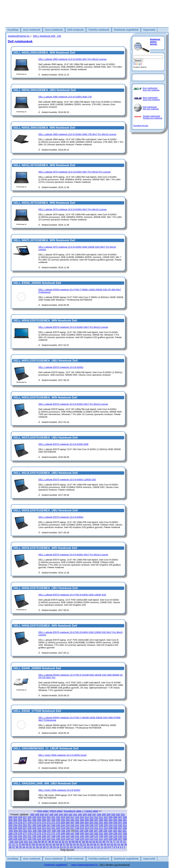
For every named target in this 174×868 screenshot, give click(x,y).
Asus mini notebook (151, 100)
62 (47, 844)
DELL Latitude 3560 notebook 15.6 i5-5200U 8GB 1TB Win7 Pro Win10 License (77, 134)
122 (49, 839)
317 (72, 817)
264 (87, 823)
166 (77, 834)
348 (42, 814)
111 (101, 839)
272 (49, 823)
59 (57, 844)
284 (110, 820)
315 (82, 817)
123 (44, 839)
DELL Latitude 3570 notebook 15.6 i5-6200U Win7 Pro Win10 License (72, 209)
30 (37, 847)
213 (91, 828)
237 (96, 825)
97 (46, 842)
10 (105, 847)
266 (77, 823)
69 (23, 844)
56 (68, 844)
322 (49, 817)
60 (54, 844)
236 (101, 825)
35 (20, 847)
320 (58, 817)
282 (120, 820)
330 (11, 817)
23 (61, 847)
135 (106, 836)
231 (125, 825)
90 (70, 842)
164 (87, 834)
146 (53, 836)
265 (82, 823)
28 (44, 847)
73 (10, 844)
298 (44, 820)
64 (40, 844)
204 (16, 831)
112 (96, 839)
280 (11, 823)
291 (77, 820)
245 (58, 825)
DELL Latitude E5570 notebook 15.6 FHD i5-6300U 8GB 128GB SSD (72, 595)
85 (87, 842)
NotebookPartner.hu (19, 36)
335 (104, 814)
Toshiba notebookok (151, 116)
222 (49, 828)
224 (39, 828)
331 (123, 814)
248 (44, 825)
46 (102, 844)
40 (122, 844)
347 (47, 814)
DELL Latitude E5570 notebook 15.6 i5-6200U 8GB (63, 444)
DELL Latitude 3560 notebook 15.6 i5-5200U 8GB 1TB (65, 97)
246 (53, 825)
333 (113, 814)
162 (96, 834)
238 (91, 825)
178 (20, 834)
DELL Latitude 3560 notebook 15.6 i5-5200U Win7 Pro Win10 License (72, 59)
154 (15, 836)
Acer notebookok (150, 88)
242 (72, 825)
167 (72, 834)
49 (91, 844)
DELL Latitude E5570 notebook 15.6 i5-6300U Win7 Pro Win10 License (73, 555)
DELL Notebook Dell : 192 (47, 36)
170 (58, 834)
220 (58, 828)
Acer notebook (32, 30)
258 (115, 823)
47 (98, 844)
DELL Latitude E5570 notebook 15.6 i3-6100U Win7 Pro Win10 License (73, 327)
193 (68, 831)
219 (63, 828)
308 (115, 817)
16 (85, 847)
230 (11, 828)
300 (34, 820)
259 (110, 823)
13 (95, 847)
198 (44, 831)
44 (108, 844)
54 (74, 844)
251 (30, 825)
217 (72, 828)
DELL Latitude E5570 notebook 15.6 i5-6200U (61, 367)
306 (125, 817)
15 (88, 847)
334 (108, 814)
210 (106, 828)
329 (15, 817)
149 (39, 836)
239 (87, 825)
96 (50, 842)
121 (53, 839)
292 (72, 820)
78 (111, 842)
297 (49, 820)
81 (101, 842)
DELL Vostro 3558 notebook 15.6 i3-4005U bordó (62, 755)
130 (11, 839)
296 (53, 820)
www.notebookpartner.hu (85, 865)
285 (106, 820)
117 (72, 839)
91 (67, 842)
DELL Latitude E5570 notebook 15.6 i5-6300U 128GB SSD (67, 480)
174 (39, 834)
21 (68, 847)
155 (11, 836)
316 (77, 817)
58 (61, 844)
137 (96, 836)
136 (101, 836)
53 (78, 844)
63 (44, 844)
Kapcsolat (149, 30)
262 (96, 823)
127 (25, 839)
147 (49, 836)
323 (44, 817)
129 (15, 839)
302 (25, 820)
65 (37, 844)
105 (12, 842)
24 (58, 847)
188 (91, 831)
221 (53, 828)
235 (106, 825)
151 (30, 836)
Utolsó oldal (92, 811)
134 (110, 836)
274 (39, 823)
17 (82, 847)
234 (110, 825)
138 (91, 836)
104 (16, 842)
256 (125, 823)
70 (20, 844)
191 (77, 831)
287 (96, 820)
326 (30, 817)
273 (44, 823)
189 (86, 831)
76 (118, 842)
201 (30, 831)
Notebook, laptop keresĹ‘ (155, 42)
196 (54, 831)
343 (66, 814)
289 (87, 820)
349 (37, 814)
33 (27, 847)
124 (39, 839)
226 (30, 828)
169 (63, 834)
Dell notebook (76, 30)
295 (58, 820)
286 (101, 820)
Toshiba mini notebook (153, 118)
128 (20, 839)
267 (72, 823)
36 (17, 847)
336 (99, 814)
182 (120, 831)
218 (68, 828)
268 (68, 823)
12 (99, 847)
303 (20, 820)
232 (120, 825)
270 (58, 823)
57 (64, 844)
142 (72, 836)
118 (68, 839)
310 (106, 817)
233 (115, 825)
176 (30, 834)
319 (63, 817)
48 (95, 844)
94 (56, 842)
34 (24, 847)
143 (68, 836)
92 (63, 842)
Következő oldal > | (75, 811)
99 (39, 842)
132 (120, 836)
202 (25, 831)
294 (63, 820)
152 (25, 836)
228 (20, 828)
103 (21, 842)
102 (26, 842)
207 (120, 828)
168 (68, 834)
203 (20, 831)
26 (51, 847)
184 (110, 831)
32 (31, 847)
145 (58, 836)
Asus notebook (54, 30)
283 (115, 820)
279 (15, 823)
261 (101, 823)
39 (125, 844)
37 (14, 847)
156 (125, 834)
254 (15, 825)
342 (70, 814)
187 (96, 831)
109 (110, 839)
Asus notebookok (150, 98)
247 (49, 825)
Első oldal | (43, 811)
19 (75, 847)
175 (34, 834)
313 (91, 817)
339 (85, 814)
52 (81, 844)
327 (25, 817)
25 (54, 847)
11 (102, 847)
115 (82, 839)
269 (63, 823)
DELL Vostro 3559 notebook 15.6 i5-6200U (59, 790)
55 (71, 844)
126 (30, 839)
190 (82, 831)
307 (120, 817)
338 (89, 814)
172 (49, 834)
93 (60, 842)
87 (80, 842)
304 (15, 820)
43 (112, 844)
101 (31, 842)
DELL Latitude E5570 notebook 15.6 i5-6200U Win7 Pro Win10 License (73, 404)
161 (101, 834)
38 (10, 847)
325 (34, 817)
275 (34, 823)
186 (101, 831)
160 (106, 834)
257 (120, 823)
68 (27, 844)
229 (15, 828)
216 (77, 828)
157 (120, 834)
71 (17, 844)
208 (115, 828)
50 (88, 844)
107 (120, 839)
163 (91, 834)
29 (41, 847)
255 (11, 825)
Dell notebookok (20, 41)
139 (87, 836)
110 (106, 839)
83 (94, 842)
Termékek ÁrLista (141, 126)
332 (118, 814)
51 (85, 844)
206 (125, 828)
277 (25, 823)
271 (53, 823)
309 (110, 817)
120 (58, 839)
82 (97, 842)
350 (32, 814)
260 (106, 823)
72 (13, 844)
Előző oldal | (57, 811)
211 (101, 828)
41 (119, 844)
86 (84, 842)
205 (11, 831)
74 (124, 842)
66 (34, 844)
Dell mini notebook (151, 109)
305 (11, 820)
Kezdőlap (13, 30)
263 (91, 823)
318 (68, 817)
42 (115, 844)
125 (34, 839)
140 (82, 836)
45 (105, 844)
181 (124, 831)
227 (25, 828)
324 (39, 817)
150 (34, 836)
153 (20, 836)
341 (75, 814)
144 (63, 836)
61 (51, 844)
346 (51, 814)
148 (44, 836)
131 (125, 836)
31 (34, 847)
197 (49, 831)
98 (43, 842)
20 (71, 847)
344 (61, 814)
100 (35, 842)
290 (82, 820)
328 (20, 817)
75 (121, 842)
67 (30, 844)
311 (101, 817)
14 (92, 847)
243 (68, 825)
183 (115, 831)
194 (63, 831)
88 (77, 842)
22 (65, 847)
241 (77, 825)
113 (91, 839)
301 (30, 820)
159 (110, 834)
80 (104, 842)
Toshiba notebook (99, 30)
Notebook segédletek (126, 30)
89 (73, 842)
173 (44, 834)
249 (39, 825)
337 (94, 814)
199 (39, 831)
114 (87, 839)
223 (44, 828)
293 (68, 820)
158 (115, 834)
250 (34, 825)
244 (63, 825)
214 (87, 828)
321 (53, 817)
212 (96, 828)
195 (58, 831)
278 (20, 823)
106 (125, 839)
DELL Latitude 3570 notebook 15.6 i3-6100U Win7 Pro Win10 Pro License (75, 172)
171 (53, 834)
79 (107, 842)
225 (34, 828)
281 (125, 820)
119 (63, 839)
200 (35, 831)
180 (11, 834)
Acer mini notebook (151, 90)
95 (53, 842)
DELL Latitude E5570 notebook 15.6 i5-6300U (61, 517)
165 (82, 834)
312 (96, 817)
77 (114, 842)
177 (25, 834)
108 (115, 839)
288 (91, 820)
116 (77, 839)
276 (30, 823)
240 (82, 825)
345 (56, 814)
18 (78, 847)
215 (82, 828)
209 (110, 828)
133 (115, 836)
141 (77, 836)
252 (25, 825)
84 (90, 842)
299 (39, 820)
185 (105, 831)
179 (15, 834)
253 (20, 825)
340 (80, 814)
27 (48, 847)
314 (87, 817)
